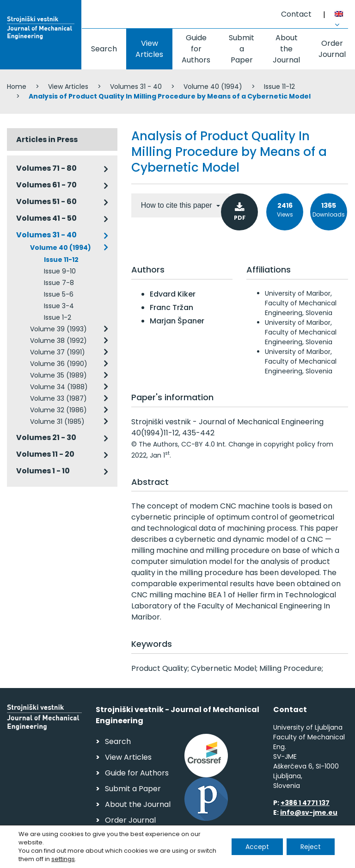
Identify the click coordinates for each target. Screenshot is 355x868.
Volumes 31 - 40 (136, 87)
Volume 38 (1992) (58, 341)
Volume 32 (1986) (58, 410)
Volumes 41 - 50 (46, 218)
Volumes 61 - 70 (46, 185)
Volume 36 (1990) (59, 364)
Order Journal (130, 820)
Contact (296, 14)
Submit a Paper (242, 49)
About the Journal (286, 49)
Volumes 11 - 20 (45, 454)
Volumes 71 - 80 (46, 168)
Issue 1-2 (58, 317)
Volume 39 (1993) (58, 329)
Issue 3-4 (59, 306)
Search (104, 49)
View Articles (149, 49)
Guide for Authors (196, 49)
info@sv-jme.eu (309, 812)
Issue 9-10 (60, 271)
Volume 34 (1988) (59, 387)
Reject (311, 847)
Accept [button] (257, 847)
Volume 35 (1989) (58, 375)
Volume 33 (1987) (58, 398)
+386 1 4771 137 (305, 803)
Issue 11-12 (279, 87)
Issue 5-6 (59, 294)
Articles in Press (47, 139)
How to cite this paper (177, 205)
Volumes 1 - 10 (43, 471)
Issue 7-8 (59, 283)
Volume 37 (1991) (58, 352)
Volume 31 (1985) (57, 422)
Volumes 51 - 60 (46, 201)
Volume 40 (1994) (213, 87)
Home (17, 87)
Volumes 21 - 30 (46, 437)
